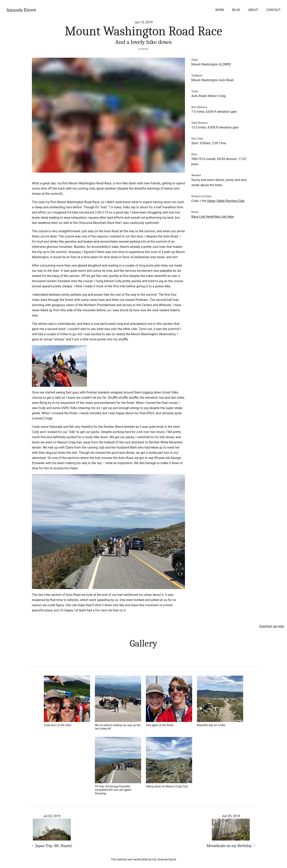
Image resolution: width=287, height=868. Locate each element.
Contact (273, 10)
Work (220, 10)
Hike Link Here (224, 217)
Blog (236, 10)
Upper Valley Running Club (226, 201)
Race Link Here (202, 217)
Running (143, 49)
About (253, 10)
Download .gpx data (272, 626)
